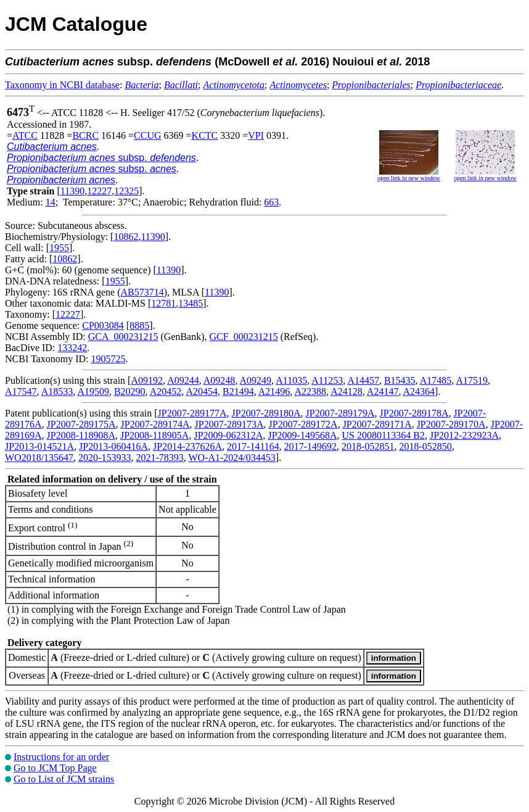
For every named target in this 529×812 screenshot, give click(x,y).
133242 (72, 348)
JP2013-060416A (113, 446)
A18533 (57, 391)
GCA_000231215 (123, 337)
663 (271, 202)
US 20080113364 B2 (383, 435)
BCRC (85, 135)
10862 (126, 237)
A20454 (202, 391)
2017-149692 (310, 446)
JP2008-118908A (81, 435)
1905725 (108, 359)
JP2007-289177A (192, 413)
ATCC (25, 135)
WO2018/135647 (39, 458)
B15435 (400, 380)
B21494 (238, 391)
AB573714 (142, 292)
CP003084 (103, 325)
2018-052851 (368, 446)
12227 (99, 191)
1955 (59, 248)
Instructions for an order (61, 757)
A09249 (256, 380)
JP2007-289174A (155, 424)
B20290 (130, 391)
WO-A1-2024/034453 (232, 458)
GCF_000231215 (244, 337)
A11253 (327, 380)
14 (51, 202)
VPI (256, 135)
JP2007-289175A (81, 424)
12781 (163, 303)
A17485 (436, 380)
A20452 (166, 391)
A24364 (419, 391)
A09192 (147, 380)
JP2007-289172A (303, 424)
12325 (126, 191)
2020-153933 (105, 458)
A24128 (347, 391)
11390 (72, 191)
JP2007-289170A (451, 424)
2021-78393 (159, 458)
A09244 (183, 380)
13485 (191, 303)
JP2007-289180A (266, 413)
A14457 (363, 380)
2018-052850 (425, 446)
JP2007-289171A (377, 424)
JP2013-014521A (39, 446)
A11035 (291, 380)
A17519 (472, 380)
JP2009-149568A (302, 435)
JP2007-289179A (340, 413)
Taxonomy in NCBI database (62, 85)
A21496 (274, 391)
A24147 (383, 391)
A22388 (310, 391)
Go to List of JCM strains (64, 779)
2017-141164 (253, 446)
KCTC (205, 135)
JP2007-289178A (414, 413)
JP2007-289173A (229, 424)
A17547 (21, 391)
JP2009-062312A (228, 435)
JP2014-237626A (187, 446)
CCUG (147, 135)
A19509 (93, 391)
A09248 (219, 380)
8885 (139, 325)
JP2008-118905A (154, 435)
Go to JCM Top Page (55, 768)
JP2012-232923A (464, 435)
